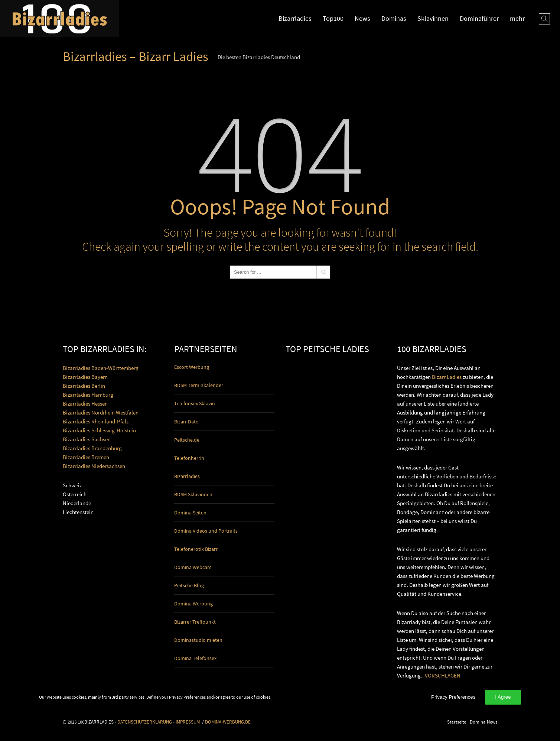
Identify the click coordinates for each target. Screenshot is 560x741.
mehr (517, 18)
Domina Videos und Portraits (206, 531)
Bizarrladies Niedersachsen (94, 466)
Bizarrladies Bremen (86, 457)
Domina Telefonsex (195, 658)
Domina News (484, 722)
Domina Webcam (193, 567)
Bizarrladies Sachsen (87, 439)
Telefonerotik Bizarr (196, 549)
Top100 (333, 18)
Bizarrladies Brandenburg (92, 448)
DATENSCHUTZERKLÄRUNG (145, 722)
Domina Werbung (193, 604)
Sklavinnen (433, 18)
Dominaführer (479, 18)
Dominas (394, 18)
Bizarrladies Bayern (85, 377)
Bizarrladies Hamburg (88, 395)
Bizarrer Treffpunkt (195, 622)
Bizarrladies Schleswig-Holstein (99, 430)
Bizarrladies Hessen (85, 404)
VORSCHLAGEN (443, 675)
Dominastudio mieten (198, 640)
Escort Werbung (192, 367)
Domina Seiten (190, 513)
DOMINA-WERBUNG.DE (228, 722)
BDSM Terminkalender (199, 385)
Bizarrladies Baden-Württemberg (101, 368)
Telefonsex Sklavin (195, 403)
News (362, 18)
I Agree (503, 697)
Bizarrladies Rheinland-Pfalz (96, 421)
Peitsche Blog (189, 585)
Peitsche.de (187, 440)
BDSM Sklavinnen (193, 494)
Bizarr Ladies (447, 377)
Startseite (457, 722)
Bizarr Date (186, 422)
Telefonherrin (189, 458)
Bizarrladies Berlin (84, 386)
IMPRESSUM (188, 722)
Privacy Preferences (453, 697)
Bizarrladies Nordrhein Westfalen (101, 412)
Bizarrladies (295, 18)
